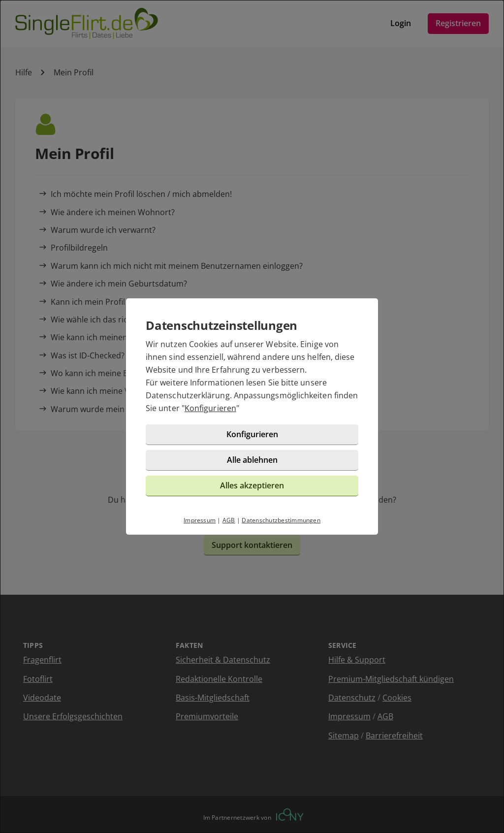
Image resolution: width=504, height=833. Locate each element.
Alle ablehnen (252, 460)
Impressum (200, 520)
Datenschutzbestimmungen (281, 520)
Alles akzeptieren (252, 485)
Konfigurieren (210, 408)
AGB (229, 520)
